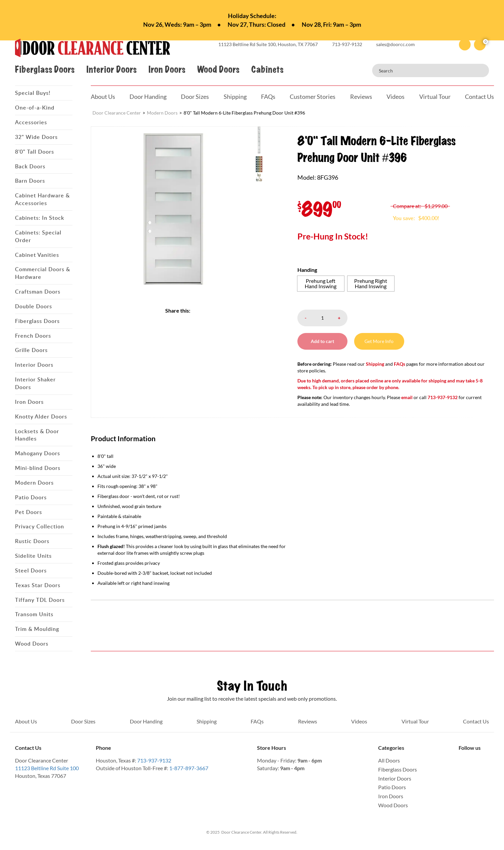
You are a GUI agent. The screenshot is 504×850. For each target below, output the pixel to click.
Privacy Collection (40, 526)
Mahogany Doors (38, 453)
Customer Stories (313, 97)
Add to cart (322, 341)
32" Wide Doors (36, 137)
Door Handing (148, 97)
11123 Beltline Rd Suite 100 (47, 768)
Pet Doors (29, 512)
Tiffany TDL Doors (40, 600)
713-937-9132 (154, 760)
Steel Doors (31, 570)
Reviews (361, 97)
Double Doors (34, 306)
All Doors (389, 760)
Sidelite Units (33, 556)
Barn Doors (30, 181)
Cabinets (267, 70)
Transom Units (34, 614)
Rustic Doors (32, 541)
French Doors (33, 336)
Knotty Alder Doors (41, 416)
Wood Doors (218, 70)
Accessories (31, 122)
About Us (103, 97)
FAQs (268, 97)
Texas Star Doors (38, 585)
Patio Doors (31, 497)
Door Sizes (195, 97)
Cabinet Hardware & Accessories (42, 199)
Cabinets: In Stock (40, 218)
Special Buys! (33, 93)
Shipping (235, 97)
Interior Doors (111, 70)
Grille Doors (31, 350)
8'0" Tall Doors (35, 152)
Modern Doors (34, 483)
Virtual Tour (435, 97)
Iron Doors (167, 70)
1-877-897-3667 (189, 768)
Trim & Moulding (37, 629)
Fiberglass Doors (45, 70)
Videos (396, 97)
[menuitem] (269, 140)
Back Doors (30, 166)
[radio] (321, 284)
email (407, 397)
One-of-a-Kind (35, 108)
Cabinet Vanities (37, 255)
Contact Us (479, 97)
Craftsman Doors (38, 292)
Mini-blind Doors (38, 468)
